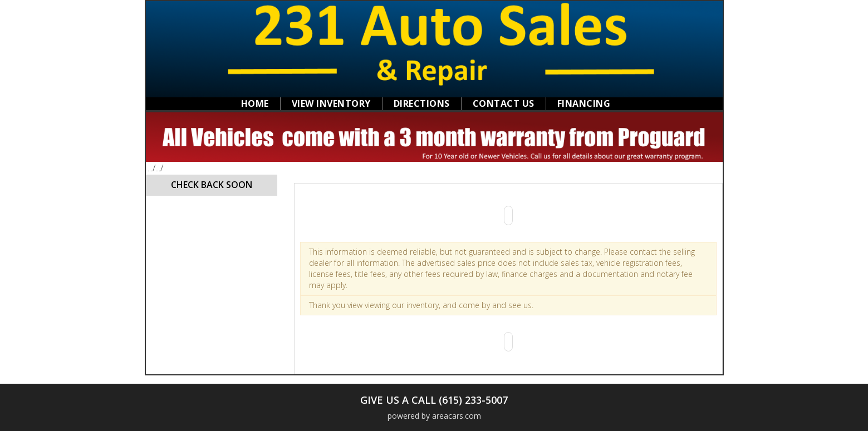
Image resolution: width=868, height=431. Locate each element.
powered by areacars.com (434, 416)
